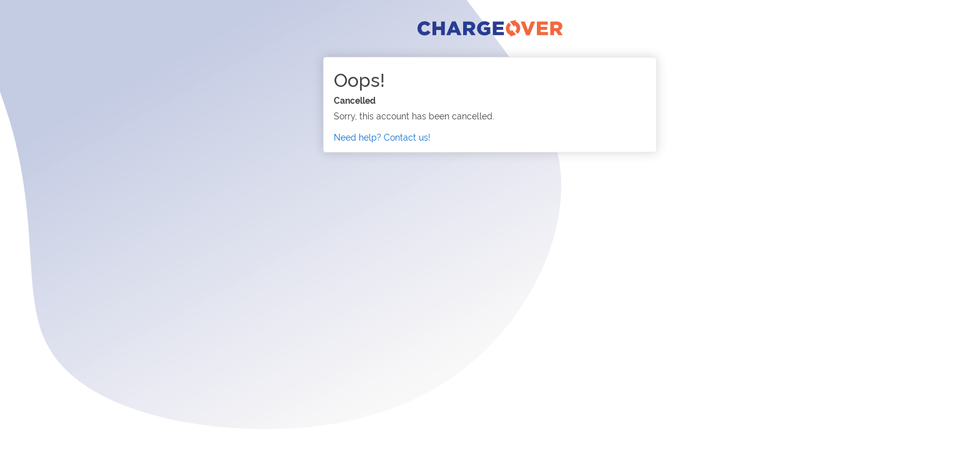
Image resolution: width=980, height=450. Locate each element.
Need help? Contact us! (382, 137)
